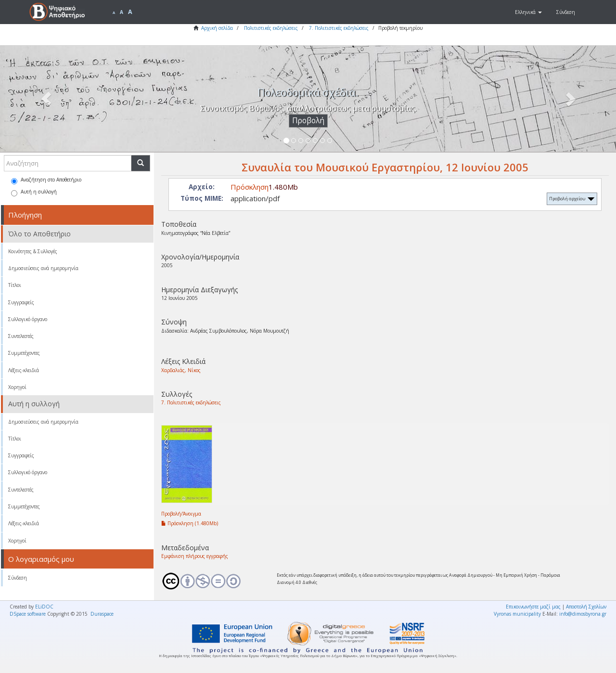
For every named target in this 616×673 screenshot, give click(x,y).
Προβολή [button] (308, 121)
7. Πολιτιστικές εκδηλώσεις (339, 28)
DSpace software (28, 614)
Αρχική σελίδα (217, 28)
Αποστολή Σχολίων (586, 607)
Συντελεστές (21, 336)
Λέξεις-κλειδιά (24, 370)
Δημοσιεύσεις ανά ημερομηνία (43, 268)
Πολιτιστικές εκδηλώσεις (271, 28)
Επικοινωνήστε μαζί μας (533, 607)
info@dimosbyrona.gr (583, 614)
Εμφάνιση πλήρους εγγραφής (195, 556)
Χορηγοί (17, 387)
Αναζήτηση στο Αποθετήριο (46, 180)
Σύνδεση (18, 578)
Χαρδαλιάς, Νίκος (181, 370)
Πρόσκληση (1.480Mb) (190, 523)
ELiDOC (44, 607)
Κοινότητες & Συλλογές (33, 251)
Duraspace (102, 614)
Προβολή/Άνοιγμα (181, 514)
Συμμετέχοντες (24, 353)
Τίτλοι (15, 285)
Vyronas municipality (517, 614)
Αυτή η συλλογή (34, 192)
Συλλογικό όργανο (28, 319)
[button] (528, 12)
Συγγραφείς (21, 302)
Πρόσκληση (250, 187)
